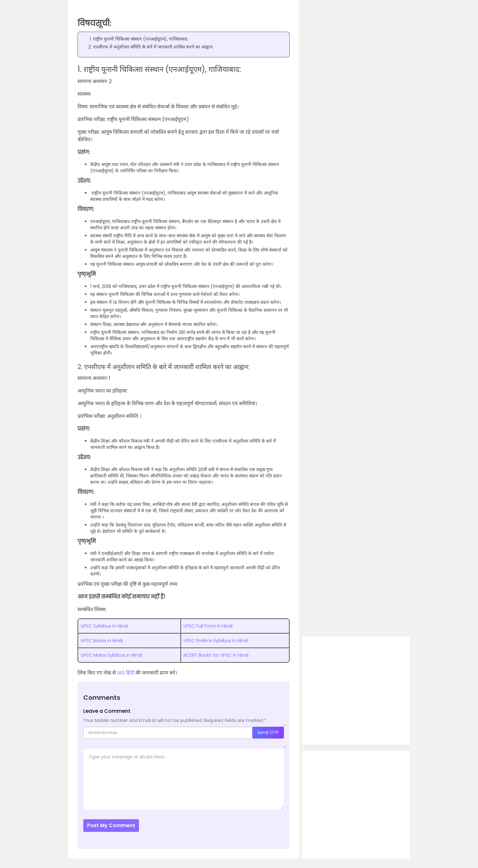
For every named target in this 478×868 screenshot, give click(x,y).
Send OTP (268, 732)
